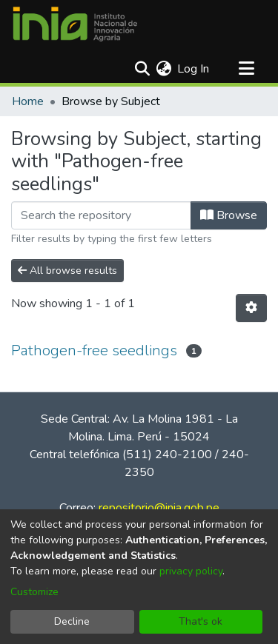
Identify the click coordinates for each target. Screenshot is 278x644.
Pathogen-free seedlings (94, 350)
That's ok (201, 621)
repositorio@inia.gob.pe (159, 508)
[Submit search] (142, 69)
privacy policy (191, 571)
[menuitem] (163, 69)
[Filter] (101, 215)
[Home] (75, 24)
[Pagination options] (251, 308)
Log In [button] (194, 69)
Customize (34, 592)
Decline (72, 621)
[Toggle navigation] (246, 69)
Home (28, 101)
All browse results (67, 271)
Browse (229, 215)
